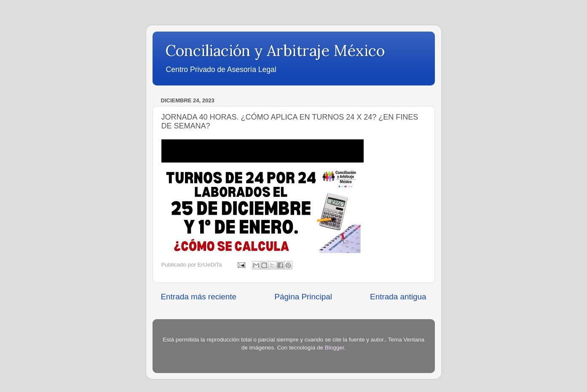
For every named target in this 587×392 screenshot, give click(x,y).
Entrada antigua (398, 297)
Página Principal (303, 297)
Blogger (335, 348)
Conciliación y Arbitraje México (275, 51)
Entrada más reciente (199, 297)
